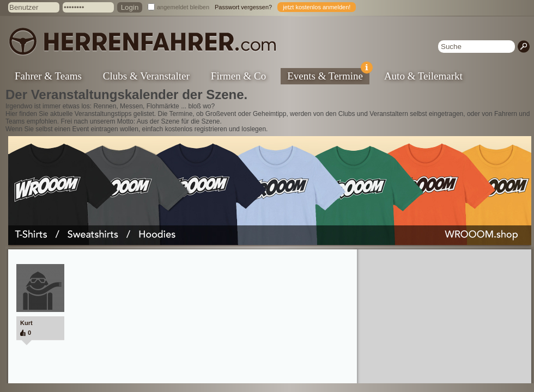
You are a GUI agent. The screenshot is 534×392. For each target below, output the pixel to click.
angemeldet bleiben (183, 7)
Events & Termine (328, 75)
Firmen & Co (238, 76)
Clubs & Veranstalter (146, 76)
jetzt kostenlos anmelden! (317, 7)
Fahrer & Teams (48, 76)
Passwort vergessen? (243, 7)
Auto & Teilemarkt (423, 76)
